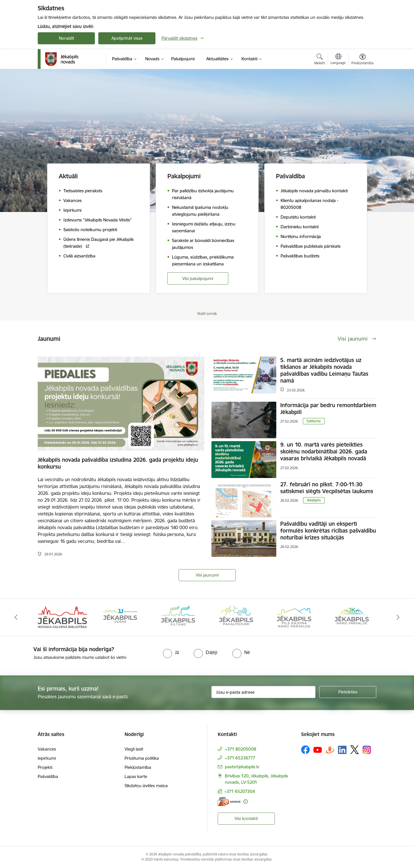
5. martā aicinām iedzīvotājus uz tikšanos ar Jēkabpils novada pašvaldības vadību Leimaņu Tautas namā (324, 370)
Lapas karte (136, 776)
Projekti (45, 767)
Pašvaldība (48, 776)
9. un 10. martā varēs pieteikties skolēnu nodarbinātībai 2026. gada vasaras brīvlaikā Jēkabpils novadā (324, 451)
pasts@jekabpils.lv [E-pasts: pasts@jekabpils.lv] (242, 767)
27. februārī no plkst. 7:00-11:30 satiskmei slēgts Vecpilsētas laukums (327, 488)
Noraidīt (66, 38)
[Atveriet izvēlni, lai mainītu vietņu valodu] (338, 60)
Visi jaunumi (207, 575)
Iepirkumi (47, 758)
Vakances (47, 749)
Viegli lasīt (134, 749)
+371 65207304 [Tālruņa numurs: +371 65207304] (240, 791)
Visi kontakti (246, 818)
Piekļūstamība (138, 767)
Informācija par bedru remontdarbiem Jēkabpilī (328, 409)
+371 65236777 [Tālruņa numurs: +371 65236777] (240, 758)
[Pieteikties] (348, 692)
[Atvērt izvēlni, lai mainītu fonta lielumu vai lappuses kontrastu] (362, 60)
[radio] (171, 652)
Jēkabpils (314, 500)
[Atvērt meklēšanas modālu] (320, 60)
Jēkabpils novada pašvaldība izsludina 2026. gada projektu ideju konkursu (118, 463)
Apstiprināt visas (127, 38)
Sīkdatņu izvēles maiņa (146, 786)
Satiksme (314, 421)
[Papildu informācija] (246, 802)
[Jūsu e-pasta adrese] (264, 692)
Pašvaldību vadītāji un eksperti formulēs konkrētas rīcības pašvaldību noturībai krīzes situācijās (328, 531)
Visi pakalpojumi (198, 278)
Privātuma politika (142, 758)
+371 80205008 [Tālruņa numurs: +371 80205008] (241, 749)
